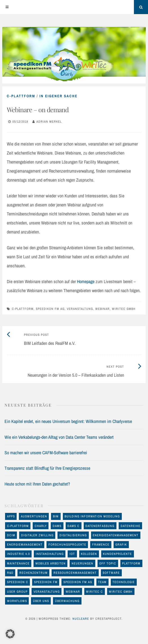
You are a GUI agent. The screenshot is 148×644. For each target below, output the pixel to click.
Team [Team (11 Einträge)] (102, 582)
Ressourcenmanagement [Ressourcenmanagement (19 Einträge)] (75, 573)
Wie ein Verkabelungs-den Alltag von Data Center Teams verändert (59, 437)
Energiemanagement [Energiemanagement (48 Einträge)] (25, 544)
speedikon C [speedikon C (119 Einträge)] (18, 582)
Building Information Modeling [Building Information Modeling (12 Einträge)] (92, 516)
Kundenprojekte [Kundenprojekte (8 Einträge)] (117, 554)
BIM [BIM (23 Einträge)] (56, 516)
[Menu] (7, 7)
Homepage (86, 281)
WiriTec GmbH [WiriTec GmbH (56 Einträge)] (121, 592)
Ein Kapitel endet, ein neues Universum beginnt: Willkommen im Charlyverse (68, 421)
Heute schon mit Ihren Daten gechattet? (37, 484)
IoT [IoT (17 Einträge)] (72, 554)
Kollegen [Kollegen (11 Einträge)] (89, 554)
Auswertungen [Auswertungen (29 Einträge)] (34, 516)
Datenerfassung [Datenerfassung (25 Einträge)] (100, 526)
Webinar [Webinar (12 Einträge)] (73, 592)
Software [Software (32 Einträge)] (111, 573)
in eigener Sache (58, 96)
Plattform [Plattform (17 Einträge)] (131, 563)
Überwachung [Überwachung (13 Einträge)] (67, 601)
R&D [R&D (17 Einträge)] (10, 573)
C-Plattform (21, 96)
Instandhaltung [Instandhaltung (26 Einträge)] (50, 554)
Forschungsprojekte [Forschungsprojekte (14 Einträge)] (67, 544)
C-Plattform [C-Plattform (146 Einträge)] (18, 526)
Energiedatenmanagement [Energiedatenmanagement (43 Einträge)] (116, 535)
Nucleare (81, 619)
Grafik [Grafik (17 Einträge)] (121, 544)
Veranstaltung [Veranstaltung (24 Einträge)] (47, 592)
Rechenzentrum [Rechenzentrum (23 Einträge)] (34, 573)
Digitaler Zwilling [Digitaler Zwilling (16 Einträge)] (37, 535)
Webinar (102, 309)
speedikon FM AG (50, 309)
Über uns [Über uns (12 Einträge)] (41, 601)
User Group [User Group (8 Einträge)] (17, 592)
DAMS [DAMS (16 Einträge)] (57, 526)
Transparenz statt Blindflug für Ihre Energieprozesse (47, 468)
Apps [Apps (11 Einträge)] (11, 516)
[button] (10, 634)
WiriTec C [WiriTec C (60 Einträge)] (94, 592)
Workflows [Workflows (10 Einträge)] (17, 601)
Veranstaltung (80, 309)
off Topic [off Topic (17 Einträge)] (108, 563)
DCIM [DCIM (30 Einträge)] (11, 535)
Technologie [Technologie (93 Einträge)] (124, 582)
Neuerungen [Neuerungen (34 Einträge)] (82, 563)
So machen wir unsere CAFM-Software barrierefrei (46, 453)
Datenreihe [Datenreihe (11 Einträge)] (131, 526)
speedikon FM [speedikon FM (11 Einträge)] (46, 582)
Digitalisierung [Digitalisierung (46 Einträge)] (73, 535)
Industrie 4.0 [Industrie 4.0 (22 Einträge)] (18, 554)
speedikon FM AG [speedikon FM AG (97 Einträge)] (78, 582)
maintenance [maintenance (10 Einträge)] (18, 563)
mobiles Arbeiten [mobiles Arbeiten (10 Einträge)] (51, 563)
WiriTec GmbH (124, 309)
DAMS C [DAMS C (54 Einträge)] (73, 526)
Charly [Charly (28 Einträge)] (41, 526)
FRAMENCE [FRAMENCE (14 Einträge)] (101, 544)
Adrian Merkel (49, 122)
